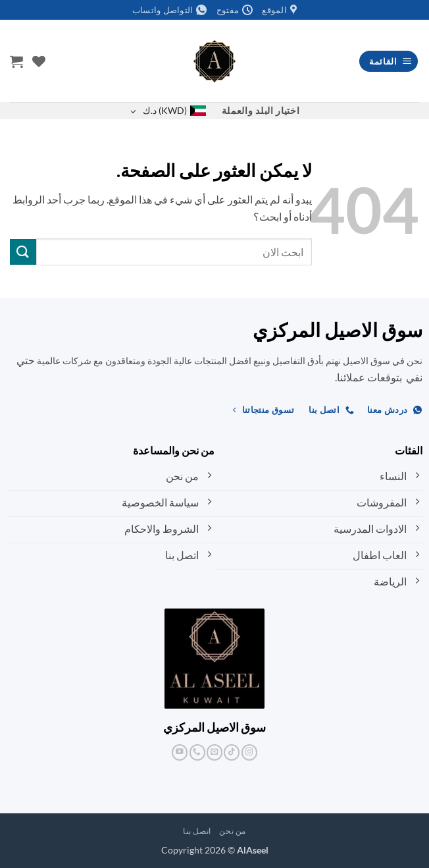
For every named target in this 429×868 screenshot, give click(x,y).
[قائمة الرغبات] (39, 61)
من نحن (233, 831)
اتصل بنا (197, 831)
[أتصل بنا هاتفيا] (197, 752)
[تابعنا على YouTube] (180, 752)
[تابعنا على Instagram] (249, 752)
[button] (389, 62)
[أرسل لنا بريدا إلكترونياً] (214, 752)
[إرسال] (23, 252)
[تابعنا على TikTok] (232, 752)
